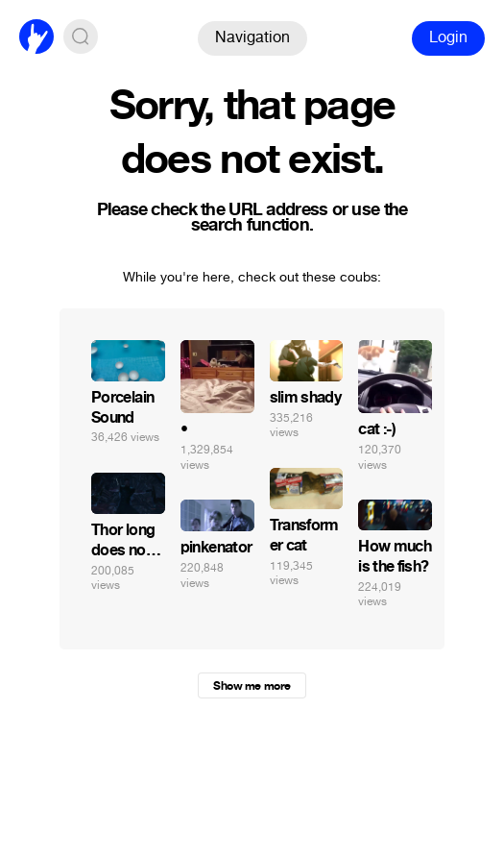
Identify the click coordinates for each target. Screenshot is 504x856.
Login (448, 37)
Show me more (252, 686)
